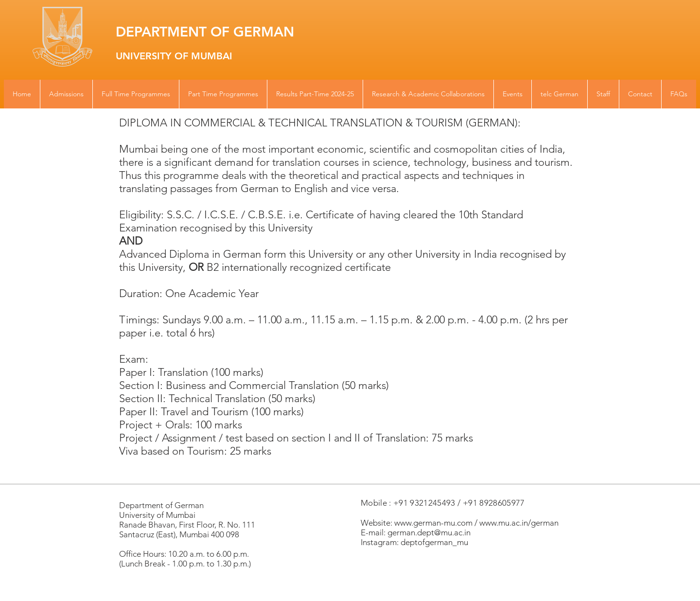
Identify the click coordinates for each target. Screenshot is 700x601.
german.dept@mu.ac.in (429, 532)
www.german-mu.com (433, 523)
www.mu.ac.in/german (519, 523)
